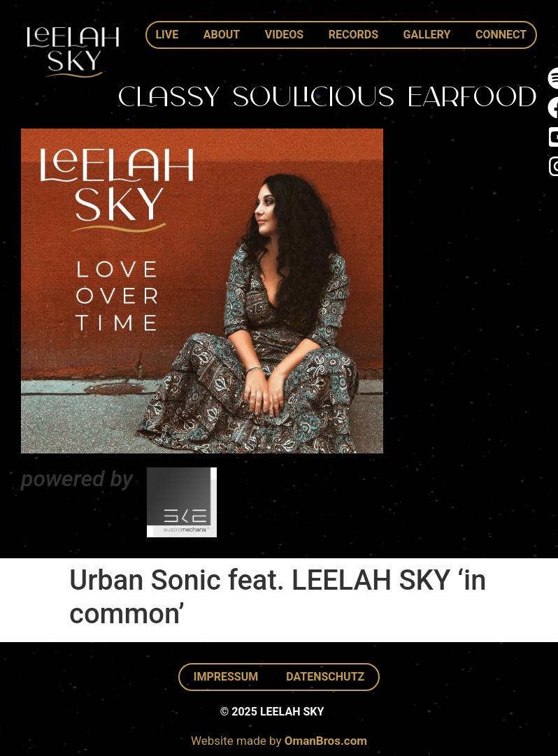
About (222, 35)
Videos (284, 35)
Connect (501, 35)
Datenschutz (325, 677)
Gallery (427, 35)
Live (167, 35)
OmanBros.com (326, 741)
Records (353, 35)
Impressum (226, 677)
